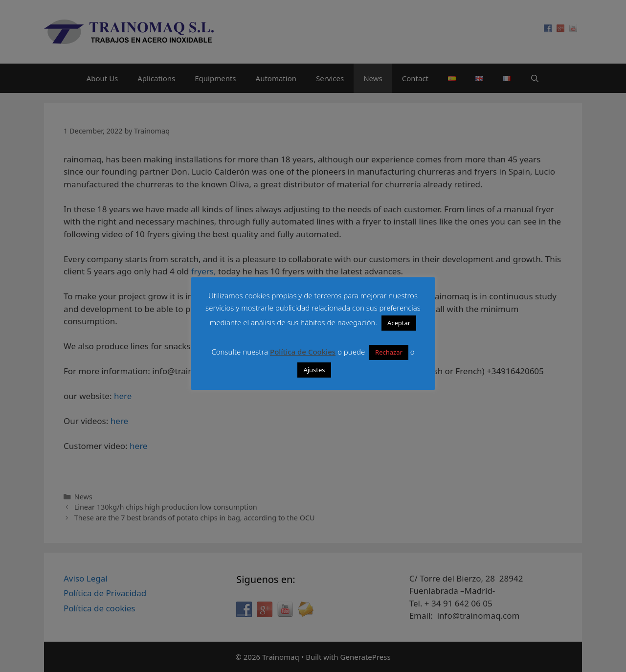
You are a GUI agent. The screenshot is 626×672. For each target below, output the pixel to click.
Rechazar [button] (389, 352)
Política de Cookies (303, 352)
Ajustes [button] (314, 370)
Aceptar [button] (399, 323)
